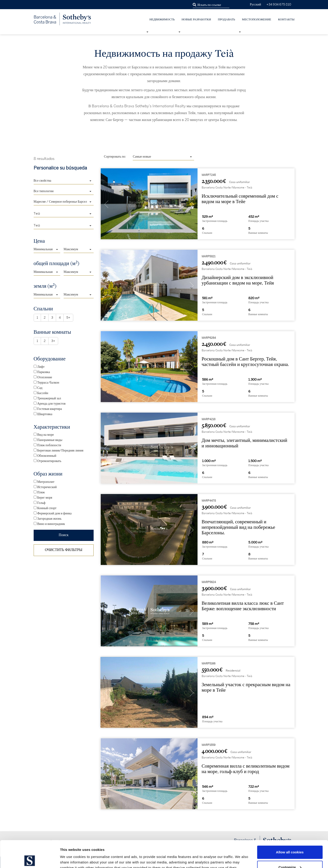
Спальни (43, 309)
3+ (53, 341)
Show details (71, 859)
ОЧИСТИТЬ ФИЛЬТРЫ (64, 550)
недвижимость (162, 19)
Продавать (226, 19)
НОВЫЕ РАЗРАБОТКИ (196, 19)
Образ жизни (48, 474)
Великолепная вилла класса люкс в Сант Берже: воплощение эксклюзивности (243, 606)
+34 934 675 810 (279, 4)
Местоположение (257, 19)
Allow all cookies (290, 825)
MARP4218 (209, 419)
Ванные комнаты (52, 332)
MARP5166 (209, 664)
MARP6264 (209, 338)
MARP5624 (209, 582)
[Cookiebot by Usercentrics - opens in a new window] (30, 859)
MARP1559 (209, 745)
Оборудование (50, 359)
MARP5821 (209, 257)
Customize (290, 840)
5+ (68, 318)
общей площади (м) (57, 263)
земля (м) (45, 286)
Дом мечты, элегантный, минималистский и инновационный (244, 443)
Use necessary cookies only (290, 855)
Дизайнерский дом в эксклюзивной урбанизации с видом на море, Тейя (238, 280)
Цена (39, 241)
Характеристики (52, 427)
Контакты (286, 19)
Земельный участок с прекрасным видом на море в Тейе (246, 687)
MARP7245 (209, 175)
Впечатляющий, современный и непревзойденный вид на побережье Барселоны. (238, 527)
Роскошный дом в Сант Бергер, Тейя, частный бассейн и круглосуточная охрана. (245, 362)
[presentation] (106, 205)
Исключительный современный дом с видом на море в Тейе (240, 199)
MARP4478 (209, 501)
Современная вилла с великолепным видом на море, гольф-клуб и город (246, 769)
